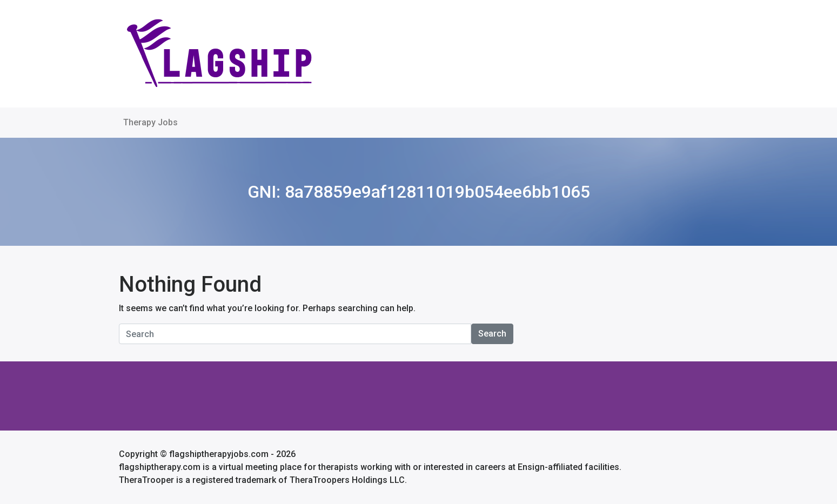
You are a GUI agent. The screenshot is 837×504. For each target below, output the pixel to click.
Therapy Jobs (150, 122)
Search (492, 334)
